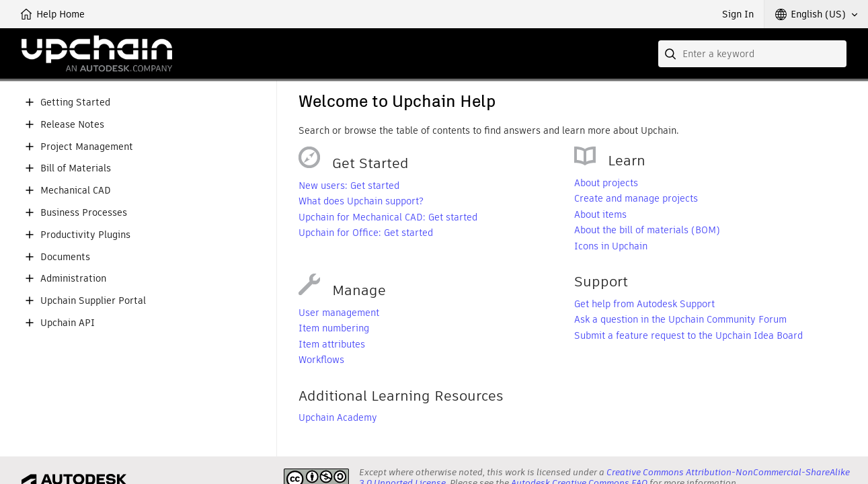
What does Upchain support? (361, 201)
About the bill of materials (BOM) (647, 230)
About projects (606, 183)
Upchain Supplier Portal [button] (93, 301)
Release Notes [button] (72, 125)
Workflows (321, 360)
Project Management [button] (87, 147)
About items (600, 214)
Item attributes (332, 344)
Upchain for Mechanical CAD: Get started (388, 217)
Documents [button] (65, 257)
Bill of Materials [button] (76, 168)
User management (339, 313)
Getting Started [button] (75, 103)
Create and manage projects (636, 198)
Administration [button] (73, 279)
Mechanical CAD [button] (76, 191)
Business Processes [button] (84, 213)
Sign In (738, 14)
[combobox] (752, 54)
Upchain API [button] (68, 323)
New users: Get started (349, 186)
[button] (816, 14)
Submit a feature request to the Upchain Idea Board (688, 335)
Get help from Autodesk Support (644, 304)
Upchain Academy (338, 417)
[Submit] (672, 54)
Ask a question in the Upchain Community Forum (680, 319)
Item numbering (334, 328)
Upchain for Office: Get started (366, 233)
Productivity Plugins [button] (85, 235)
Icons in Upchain (611, 246)
